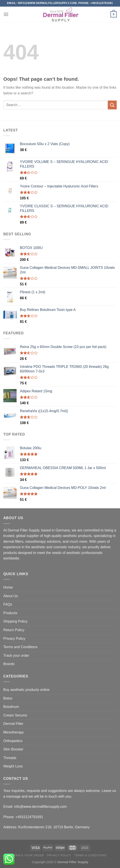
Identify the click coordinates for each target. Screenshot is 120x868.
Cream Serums (15, 715)
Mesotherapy (14, 732)
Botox (8, 698)
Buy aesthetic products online (26, 690)
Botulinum (11, 707)
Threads (10, 758)
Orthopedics (13, 741)
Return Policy (14, 630)
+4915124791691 (29, 817)
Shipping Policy (15, 621)
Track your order (16, 656)
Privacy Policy (14, 639)
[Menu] (6, 14)
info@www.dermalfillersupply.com (40, 807)
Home (8, 587)
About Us (11, 596)
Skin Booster (13, 749)
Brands (9, 664)
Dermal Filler (13, 724)
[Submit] (112, 105)
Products (10, 613)
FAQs (8, 604)
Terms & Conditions (90, 855)
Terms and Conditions (20, 647)
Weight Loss (13, 766)
